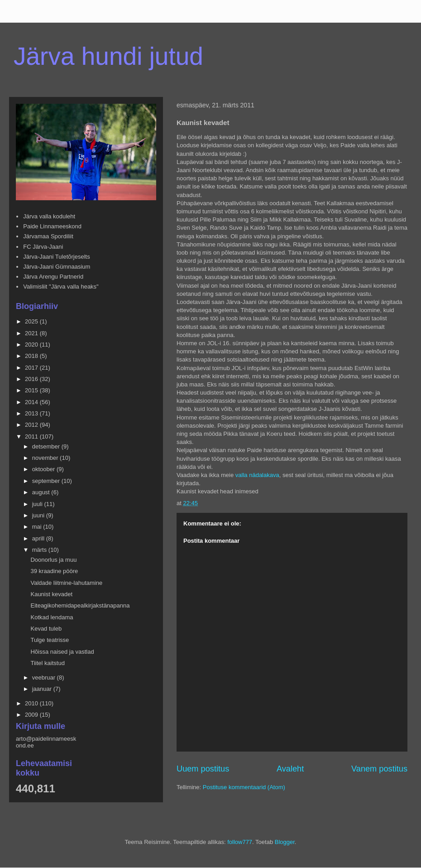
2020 (32, 345)
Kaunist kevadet (51, 594)
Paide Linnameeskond (52, 226)
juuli (38, 504)
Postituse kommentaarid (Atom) (244, 787)
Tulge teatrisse (50, 640)
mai (38, 527)
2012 (32, 425)
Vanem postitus (379, 769)
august (42, 492)
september (47, 481)
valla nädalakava (257, 475)
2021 (32, 333)
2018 (32, 356)
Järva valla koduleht (49, 216)
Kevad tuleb (46, 629)
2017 (32, 368)
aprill (39, 538)
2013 (32, 413)
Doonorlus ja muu (53, 560)
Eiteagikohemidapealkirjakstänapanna (80, 605)
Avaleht (290, 769)
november (46, 458)
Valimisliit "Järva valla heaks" (61, 287)
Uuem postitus (203, 769)
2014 (32, 402)
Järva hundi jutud (108, 56)
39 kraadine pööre (54, 571)
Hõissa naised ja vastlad (62, 652)
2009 (32, 715)
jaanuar (43, 689)
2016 (32, 379)
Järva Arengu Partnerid (53, 277)
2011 (32, 436)
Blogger (285, 842)
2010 (32, 703)
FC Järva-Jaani (43, 247)
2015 (32, 390)
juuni (39, 515)
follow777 (240, 842)
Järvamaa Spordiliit (48, 236)
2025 (32, 321)
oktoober (44, 469)
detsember (47, 446)
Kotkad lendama (52, 617)
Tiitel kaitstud (47, 663)
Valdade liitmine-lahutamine (66, 583)
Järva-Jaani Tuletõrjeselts (56, 257)
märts (40, 550)
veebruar (45, 678)
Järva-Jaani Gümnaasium (57, 267)
